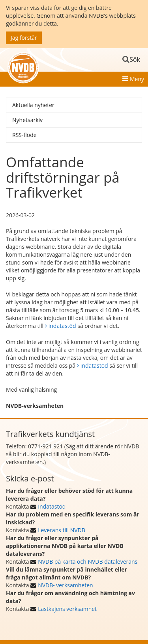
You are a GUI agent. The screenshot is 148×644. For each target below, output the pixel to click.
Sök (135, 59)
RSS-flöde (24, 135)
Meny (137, 79)
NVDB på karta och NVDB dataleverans (88, 562)
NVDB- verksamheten (65, 585)
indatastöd (62, 326)
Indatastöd (52, 506)
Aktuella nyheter (33, 105)
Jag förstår (24, 38)
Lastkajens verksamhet (67, 609)
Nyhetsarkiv (27, 120)
